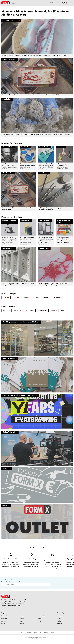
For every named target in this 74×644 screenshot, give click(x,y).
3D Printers (57, 298)
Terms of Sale (5, 616)
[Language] (59, 3)
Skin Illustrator (43, 310)
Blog (40, 621)
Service (22, 619)
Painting (36, 298)
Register (22, 624)
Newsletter (60, 616)
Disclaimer (4, 619)
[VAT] (52, 3)
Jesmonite (18, 310)
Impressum (4, 621)
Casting (26, 298)
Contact (40, 619)
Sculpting (6, 298)
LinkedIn (59, 619)
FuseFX (64, 310)
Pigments (46, 298)
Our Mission (42, 616)
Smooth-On (6, 310)
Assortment (23, 616)
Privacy (3, 624)
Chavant (54, 310)
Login (21, 621)
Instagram (59, 624)
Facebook (59, 621)
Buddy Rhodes (30, 310)
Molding (16, 298)
